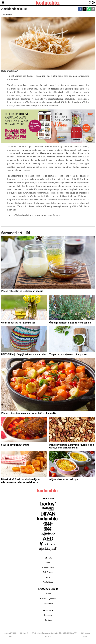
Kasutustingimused (48, 598)
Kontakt (48, 620)
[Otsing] (90, 3)
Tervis (48, 562)
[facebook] (80, 9)
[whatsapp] (89, 9)
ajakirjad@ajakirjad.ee (51, 633)
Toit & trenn (48, 572)
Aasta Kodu (48, 582)
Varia (48, 577)
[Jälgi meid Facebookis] (48, 625)
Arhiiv (48, 593)
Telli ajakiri (48, 603)
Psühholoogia (48, 567)
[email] (93, 9)
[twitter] (84, 9)
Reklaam (48, 615)
